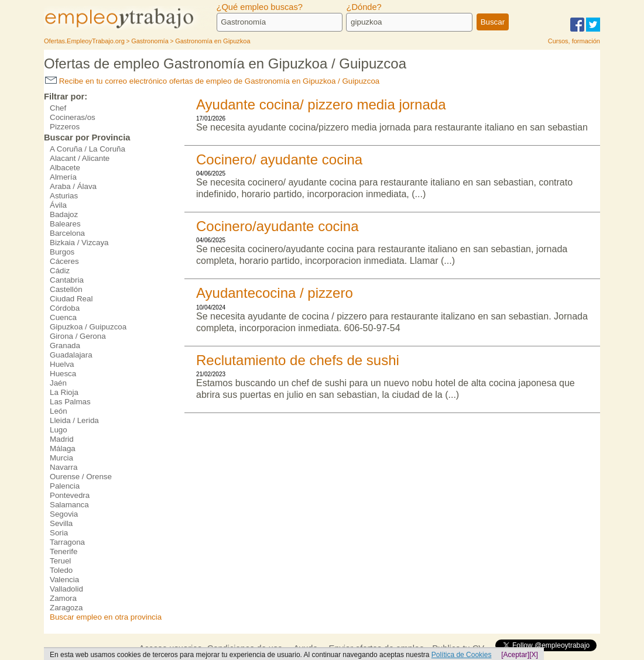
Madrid (62, 439)
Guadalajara (71, 355)
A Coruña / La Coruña (88, 149)
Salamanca (69, 505)
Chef (58, 108)
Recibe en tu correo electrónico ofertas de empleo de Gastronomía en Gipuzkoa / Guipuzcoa (212, 81)
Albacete (65, 168)
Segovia (64, 514)
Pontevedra (70, 495)
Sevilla (61, 523)
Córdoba (65, 308)
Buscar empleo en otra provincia (106, 617)
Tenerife (64, 551)
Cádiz (60, 271)
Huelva (62, 364)
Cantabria (67, 280)
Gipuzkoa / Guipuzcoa (88, 327)
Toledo (61, 570)
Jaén (58, 383)
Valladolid (66, 589)
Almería (63, 177)
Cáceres (64, 261)
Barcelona (67, 233)
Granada (65, 346)
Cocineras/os (73, 117)
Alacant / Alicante (80, 158)
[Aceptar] (515, 655)
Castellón (66, 289)
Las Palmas (70, 402)
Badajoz (64, 214)
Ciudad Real (71, 299)
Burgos (62, 252)
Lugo (59, 430)
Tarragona (67, 542)
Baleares (65, 224)
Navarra (64, 467)
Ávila (58, 205)
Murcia (61, 458)
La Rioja (64, 392)
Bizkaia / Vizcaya (79, 243)
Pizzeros (65, 127)
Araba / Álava (73, 186)
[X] (534, 655)
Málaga (63, 448)
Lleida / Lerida (74, 420)
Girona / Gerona (78, 336)
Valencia (64, 580)
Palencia (65, 486)
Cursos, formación (574, 41)
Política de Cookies (462, 655)
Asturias (64, 196)
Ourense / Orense (81, 477)
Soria (59, 533)
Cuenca (63, 317)
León (59, 411)
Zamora (63, 598)
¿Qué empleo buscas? (260, 7)
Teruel (60, 561)
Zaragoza (66, 608)
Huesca (63, 374)
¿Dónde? (364, 7)
